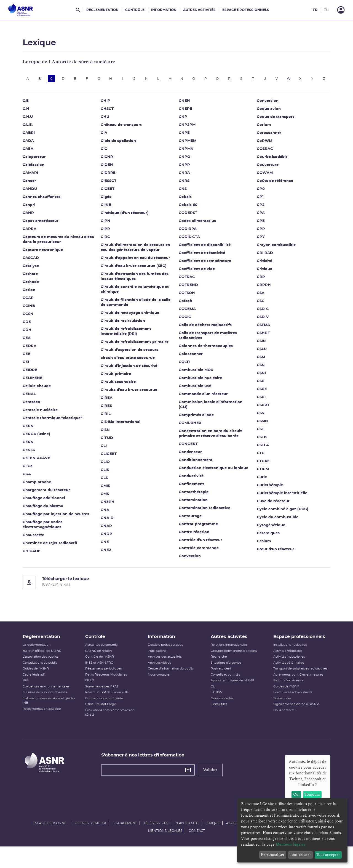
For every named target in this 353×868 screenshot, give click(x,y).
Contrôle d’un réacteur (200, 550)
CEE (31, 364)
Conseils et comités (224, 688)
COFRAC (187, 287)
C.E (31, 111)
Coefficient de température (205, 271)
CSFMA (261, 335)
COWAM (262, 183)
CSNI (259, 383)
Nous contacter (160, 688)
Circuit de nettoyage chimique (132, 323)
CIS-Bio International (123, 432)
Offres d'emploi (90, 843)
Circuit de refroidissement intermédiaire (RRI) (128, 341)
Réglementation (102, 10)
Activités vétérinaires (286, 677)
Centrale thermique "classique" (57, 428)
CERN (33, 452)
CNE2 (108, 560)
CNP (183, 127)
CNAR (109, 536)
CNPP (184, 175)
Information (164, 10)
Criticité (262, 271)
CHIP (108, 111)
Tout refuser (300, 855)
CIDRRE (111, 183)
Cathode (36, 292)
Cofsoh (185, 311)
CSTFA (260, 455)
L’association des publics (45, 670)
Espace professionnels (246, 10)
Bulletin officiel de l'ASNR (47, 665)
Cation (34, 300)
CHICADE (37, 561)
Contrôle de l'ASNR (103, 670)
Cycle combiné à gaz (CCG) (280, 519)
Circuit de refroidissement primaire (137, 352)
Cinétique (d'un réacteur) (127, 223)
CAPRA (34, 239)
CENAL (34, 404)
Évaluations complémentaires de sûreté (113, 726)
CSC (258, 311)
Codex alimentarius (197, 231)
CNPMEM (188, 151)
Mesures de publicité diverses (50, 706)
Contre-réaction (194, 542)
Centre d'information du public (172, 682)
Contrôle (135, 10)
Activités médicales (285, 665)
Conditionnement (196, 470)
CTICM (260, 479)
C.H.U (33, 127)
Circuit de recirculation (125, 331)
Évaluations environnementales (51, 700)
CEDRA (34, 356)
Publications (158, 665)
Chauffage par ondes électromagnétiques (47, 535)
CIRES (109, 416)
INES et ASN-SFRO (102, 677)
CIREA (109, 408)
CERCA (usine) (41, 444)
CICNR (109, 167)
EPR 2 (93, 694)
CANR (33, 223)
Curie (259, 487)
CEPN (33, 436)
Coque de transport (273, 127)
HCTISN (215, 706)
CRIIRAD (262, 263)
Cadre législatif (39, 688)
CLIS (107, 480)
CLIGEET (111, 464)
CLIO (108, 472)
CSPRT (261, 415)
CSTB (259, 447)
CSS (258, 423)
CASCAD (36, 268)
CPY (258, 247)
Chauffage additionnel (49, 508)
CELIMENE (38, 388)
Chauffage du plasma (48, 516)
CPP (258, 239)
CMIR (108, 496)
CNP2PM (187, 135)
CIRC (108, 247)
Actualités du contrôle (105, 659)
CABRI (34, 143)
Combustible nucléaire (200, 388)
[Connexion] (341, 10)
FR (315, 10)
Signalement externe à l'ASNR (293, 718)
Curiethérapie (267, 495)
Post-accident (220, 682)
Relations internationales (228, 659)
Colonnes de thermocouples (206, 356)
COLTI (184, 372)
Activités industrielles (286, 670)
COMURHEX (190, 433)
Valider (213, 784)
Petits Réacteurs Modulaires (109, 688)
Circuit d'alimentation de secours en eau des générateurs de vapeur (138, 257)
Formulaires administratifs (290, 706)
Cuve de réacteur (271, 511)
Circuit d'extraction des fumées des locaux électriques (137, 286)
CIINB (109, 215)
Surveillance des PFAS (105, 700)
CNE (107, 552)
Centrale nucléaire (45, 420)
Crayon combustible (274, 255)
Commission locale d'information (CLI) (211, 415)
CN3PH (110, 512)
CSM (258, 367)
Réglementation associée (47, 723)
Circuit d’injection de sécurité (131, 376)
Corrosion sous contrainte (107, 712)
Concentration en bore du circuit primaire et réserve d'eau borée (210, 444)
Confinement (191, 494)
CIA (106, 143)
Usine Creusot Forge (104, 718)
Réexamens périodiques (106, 682)
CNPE (184, 143)
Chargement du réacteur (51, 500)
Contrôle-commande (199, 558)
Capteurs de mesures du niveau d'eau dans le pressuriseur (58, 249)
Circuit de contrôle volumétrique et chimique (137, 299)
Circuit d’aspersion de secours (132, 360)
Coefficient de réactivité (202, 263)
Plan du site (186, 843)
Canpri (34, 215)
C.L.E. (33, 135)
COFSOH (187, 303)
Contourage (190, 526)
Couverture (265, 175)
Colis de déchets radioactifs (205, 335)
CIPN (108, 231)
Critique (262, 279)
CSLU (259, 359)
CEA (32, 348)
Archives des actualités (166, 670)
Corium (261, 135)
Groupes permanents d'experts (233, 665)
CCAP (33, 308)
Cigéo (109, 207)
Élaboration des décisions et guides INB (54, 714)
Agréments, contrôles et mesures (295, 688)
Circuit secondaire (121, 392)
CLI (106, 456)
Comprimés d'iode (196, 425)
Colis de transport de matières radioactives (208, 346)
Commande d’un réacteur (203, 404)
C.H (31, 119)
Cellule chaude (42, 396)
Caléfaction (38, 175)
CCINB (34, 316)
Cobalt (185, 207)
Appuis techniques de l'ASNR (231, 694)
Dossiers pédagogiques (166, 659)
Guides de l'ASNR (41, 682)
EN (326, 10)
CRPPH (261, 295)
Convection (190, 566)
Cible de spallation (121, 151)
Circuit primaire (118, 384)
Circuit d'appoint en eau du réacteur (138, 268)
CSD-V (260, 327)
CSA (258, 303)
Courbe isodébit (270, 167)
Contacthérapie (194, 502)
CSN (258, 375)
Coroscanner (267, 143)
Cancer (34, 191)
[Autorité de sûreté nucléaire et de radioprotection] (21, 10)
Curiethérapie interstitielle (280, 503)
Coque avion (266, 119)
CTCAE (261, 471)
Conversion (265, 111)
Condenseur (190, 462)
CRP (258, 287)
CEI (31, 372)
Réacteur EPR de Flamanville (110, 706)
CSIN (259, 351)
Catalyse (36, 276)
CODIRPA (188, 239)
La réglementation (42, 659)
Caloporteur (39, 167)
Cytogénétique (268, 535)
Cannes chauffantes (46, 207)
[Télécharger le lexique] (176, 592)
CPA (258, 223)
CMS (107, 504)
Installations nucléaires (287, 659)
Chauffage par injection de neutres (61, 524)
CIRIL (108, 424)
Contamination (193, 510)
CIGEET (110, 199)
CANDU (35, 199)
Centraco (36, 412)
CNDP (109, 544)
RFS (31, 694)
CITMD (109, 448)
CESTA (34, 460)
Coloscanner (191, 364)
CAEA (33, 159)
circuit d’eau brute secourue (130, 368)
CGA (32, 484)
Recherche (218, 670)
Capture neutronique (48, 260)
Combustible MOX (196, 380)
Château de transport (124, 135)
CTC (258, 463)
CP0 (258, 199)
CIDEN (109, 175)
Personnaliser (273, 855)
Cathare (35, 284)
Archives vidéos (161, 677)
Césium (261, 551)
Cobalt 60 (188, 215)
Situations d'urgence (225, 677)
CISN (108, 440)
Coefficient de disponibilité (205, 255)
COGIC (185, 327)
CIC (106, 159)
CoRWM (262, 151)
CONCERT (188, 454)
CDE (32, 332)
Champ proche (42, 492)
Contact (197, 850)
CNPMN (186, 159)
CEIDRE (35, 380)
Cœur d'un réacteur (273, 559)
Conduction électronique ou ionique (213, 478)
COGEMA (187, 319)
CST (258, 439)
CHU (107, 127)
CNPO (184, 167)
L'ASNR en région (101, 665)
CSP (258, 391)
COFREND (188, 295)
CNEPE (185, 119)
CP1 (258, 207)
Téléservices (279, 712)
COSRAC (262, 159)
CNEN (184, 111)
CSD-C (260, 319)
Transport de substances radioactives (297, 682)
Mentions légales (165, 850)
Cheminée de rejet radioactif (55, 553)
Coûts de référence (272, 191)
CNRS (184, 191)
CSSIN (260, 431)
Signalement (125, 843)
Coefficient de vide (197, 279)
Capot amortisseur (46, 231)
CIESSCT (111, 191)
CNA (107, 520)
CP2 (258, 215)
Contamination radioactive (204, 518)
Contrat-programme (198, 534)
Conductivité (191, 486)
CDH (32, 340)
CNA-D (110, 528)
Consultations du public (45, 677)
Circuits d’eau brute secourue (131, 400)
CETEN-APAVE (41, 468)
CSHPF (261, 343)
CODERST (188, 223)
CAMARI (35, 183)
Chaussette (38, 545)
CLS (107, 488)
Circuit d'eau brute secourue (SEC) (136, 276)
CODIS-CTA (189, 247)
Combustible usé (195, 396)
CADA (33, 151)
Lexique (212, 843)
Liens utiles (218, 718)
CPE (258, 231)
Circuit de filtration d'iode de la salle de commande (138, 312)
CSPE (259, 399)
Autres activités (199, 10)
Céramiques (266, 543)
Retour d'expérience (285, 694)
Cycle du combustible (275, 527)
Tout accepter (328, 855)
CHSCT (110, 119)
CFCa (33, 476)
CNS (183, 199)
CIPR (108, 239)
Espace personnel (51, 843)
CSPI (259, 407)
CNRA (184, 183)
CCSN (33, 324)
